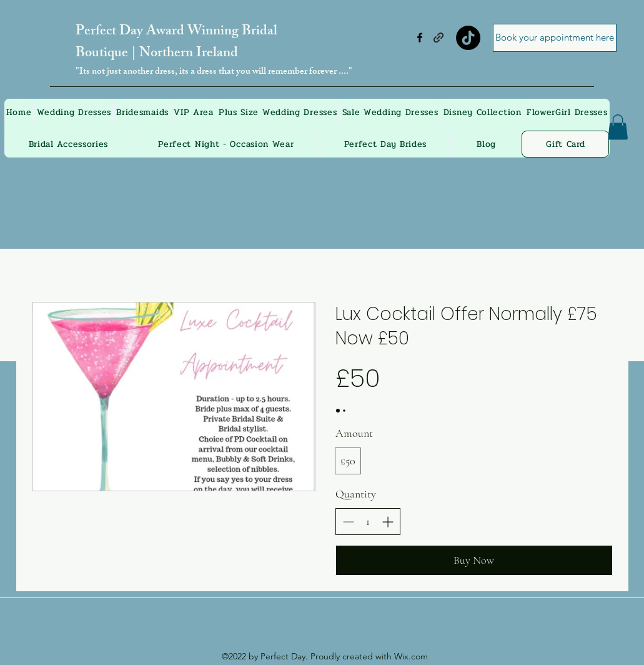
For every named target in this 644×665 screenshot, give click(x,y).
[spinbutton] (368, 522)
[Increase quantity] (388, 522)
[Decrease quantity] (348, 522)
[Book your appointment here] (555, 38)
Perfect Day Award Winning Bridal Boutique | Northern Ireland (176, 43)
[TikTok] (468, 38)
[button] (618, 127)
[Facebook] (420, 37)
